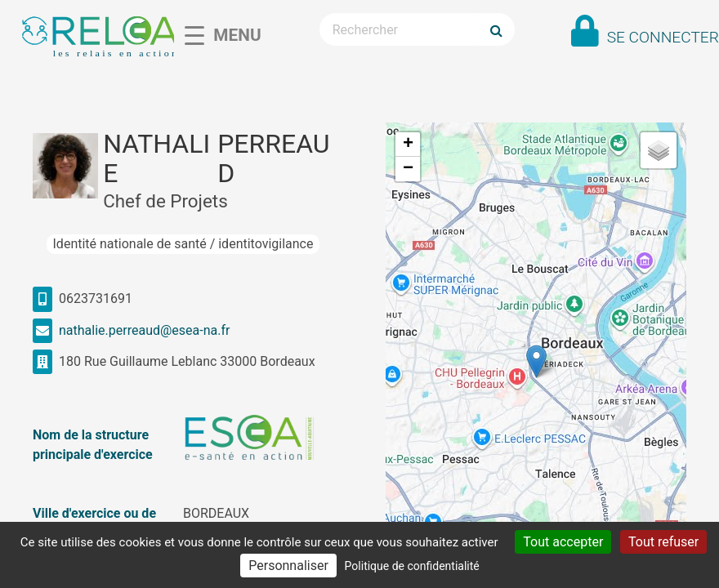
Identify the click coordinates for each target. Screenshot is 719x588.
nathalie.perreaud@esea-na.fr (144, 330)
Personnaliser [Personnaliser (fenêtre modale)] (288, 566)
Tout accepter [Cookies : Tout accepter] (563, 542)
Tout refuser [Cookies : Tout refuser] (663, 542)
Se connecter (663, 37)
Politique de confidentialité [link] (412, 566)
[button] (536, 361)
